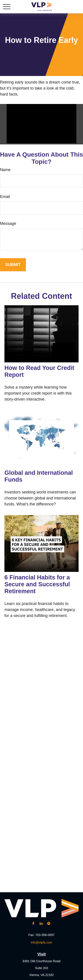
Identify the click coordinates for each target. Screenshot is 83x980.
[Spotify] (49, 923)
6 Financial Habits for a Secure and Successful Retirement (37, 584)
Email (5, 197)
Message (8, 224)
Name (5, 170)
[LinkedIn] (41, 923)
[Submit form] (13, 265)
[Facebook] (33, 923)
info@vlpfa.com (41, 942)
